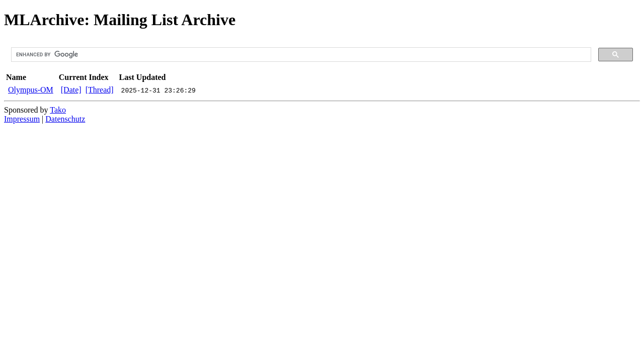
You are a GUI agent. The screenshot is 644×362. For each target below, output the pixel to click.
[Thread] (100, 90)
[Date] (71, 90)
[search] (300, 55)
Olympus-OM (31, 90)
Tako (58, 110)
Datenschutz (65, 119)
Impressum (22, 119)
